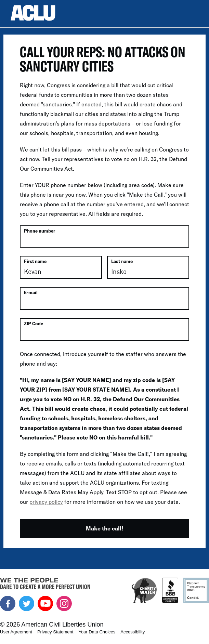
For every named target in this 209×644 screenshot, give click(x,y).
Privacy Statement (55, 632)
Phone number (40, 231)
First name (35, 261)
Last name (122, 261)
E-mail (31, 292)
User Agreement (16, 632)
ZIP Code (34, 324)
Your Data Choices (97, 632)
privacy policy (46, 502)
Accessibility (133, 632)
